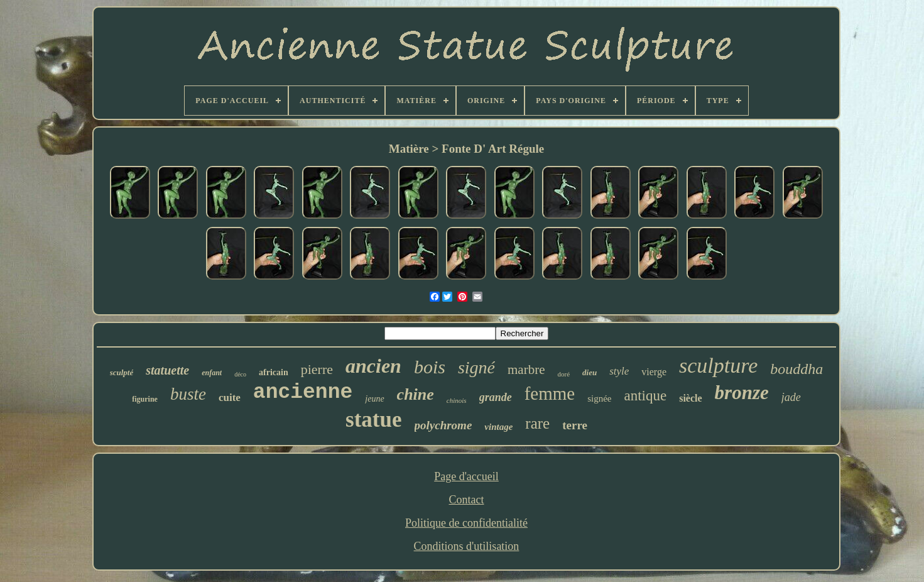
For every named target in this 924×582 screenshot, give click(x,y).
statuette (167, 370)
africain (274, 372)
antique (645, 396)
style (619, 371)
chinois (457, 400)
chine (416, 394)
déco (240, 374)
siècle (690, 398)
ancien (373, 366)
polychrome (443, 425)
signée (599, 398)
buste (188, 394)
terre (575, 425)
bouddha (796, 369)
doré (563, 374)
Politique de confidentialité (466, 523)
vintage (498, 427)
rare (537, 423)
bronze (742, 393)
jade (791, 397)
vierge (654, 372)
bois (430, 367)
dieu (590, 372)
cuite (230, 398)
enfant (212, 373)
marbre (526, 370)
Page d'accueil (466, 476)
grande (496, 397)
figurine (145, 399)
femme (550, 393)
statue (373, 420)
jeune (374, 399)
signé (476, 367)
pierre (317, 369)
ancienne (303, 393)
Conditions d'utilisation (467, 546)
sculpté (122, 372)
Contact (466, 500)
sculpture (718, 365)
